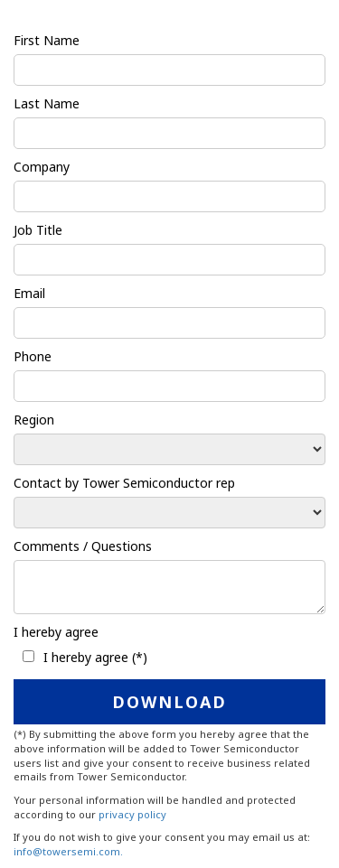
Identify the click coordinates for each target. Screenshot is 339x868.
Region (34, 420)
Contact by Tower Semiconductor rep (124, 483)
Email (29, 293)
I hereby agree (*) (95, 657)
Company (42, 167)
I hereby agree (56, 632)
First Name (47, 40)
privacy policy (132, 814)
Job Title (38, 230)
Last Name (47, 103)
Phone (33, 356)
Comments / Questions (83, 546)
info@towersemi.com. (68, 851)
